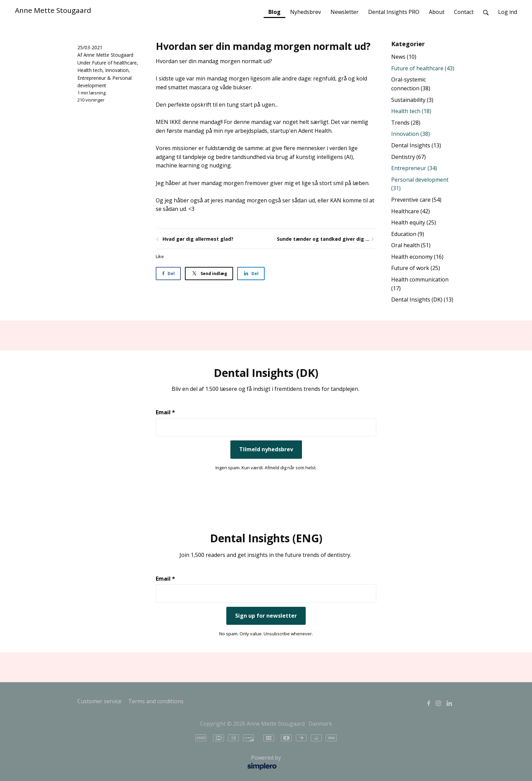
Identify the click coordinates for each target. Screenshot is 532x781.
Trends (406, 123)
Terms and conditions (156, 701)
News (404, 57)
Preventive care (416, 200)
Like (160, 256)
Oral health (411, 245)
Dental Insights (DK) (422, 299)
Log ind (508, 12)
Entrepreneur (92, 78)
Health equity (414, 222)
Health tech (90, 70)
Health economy (417, 257)
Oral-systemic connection (411, 84)
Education (408, 234)
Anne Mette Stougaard (53, 10)
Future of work (416, 268)
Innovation (117, 70)
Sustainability (412, 100)
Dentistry (408, 157)
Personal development (420, 184)
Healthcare (411, 211)
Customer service (99, 701)
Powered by (181, 763)
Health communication (420, 284)
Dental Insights (416, 145)
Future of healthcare (114, 63)
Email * (165, 412)
